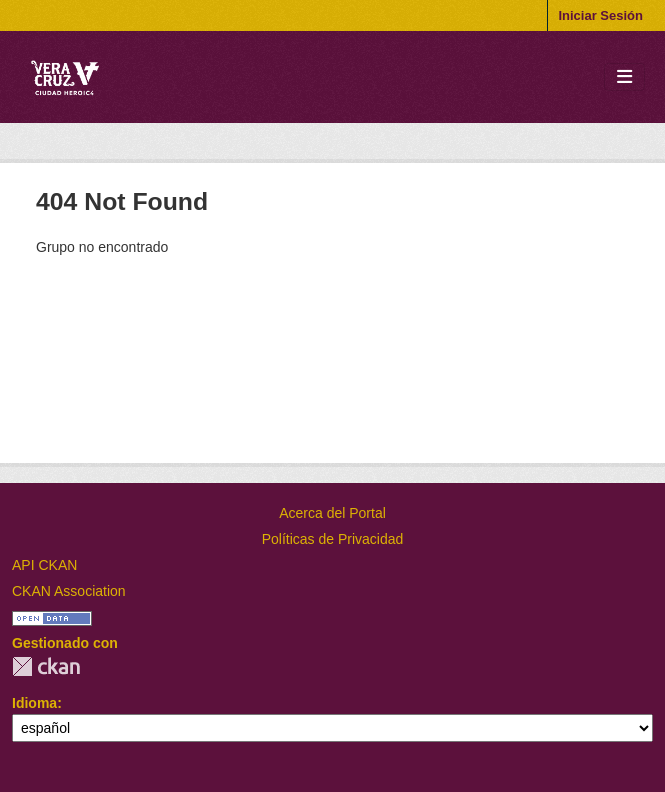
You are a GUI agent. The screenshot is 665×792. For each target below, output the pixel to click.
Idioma (34, 703)
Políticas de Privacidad (333, 539)
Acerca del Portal (332, 513)
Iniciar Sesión (600, 15)
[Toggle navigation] (624, 77)
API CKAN (44, 565)
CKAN (46, 666)
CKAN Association (69, 591)
